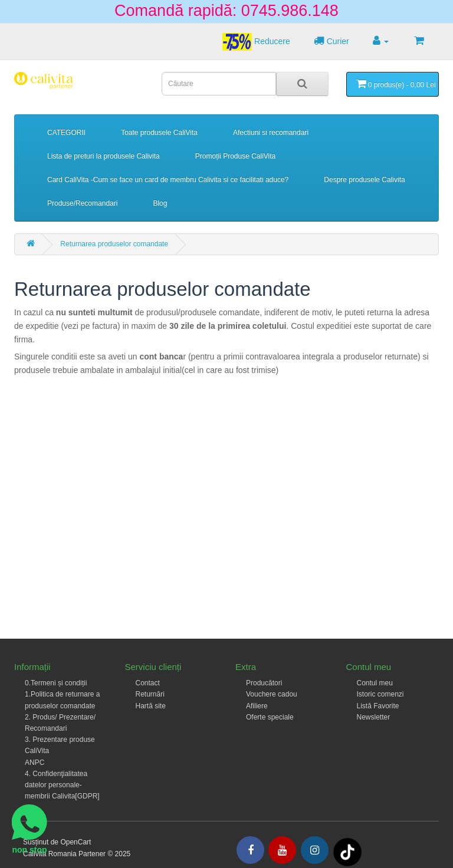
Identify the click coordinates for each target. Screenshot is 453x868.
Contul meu (375, 683)
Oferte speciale (270, 717)
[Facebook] (250, 850)
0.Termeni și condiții (56, 683)
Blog (160, 203)
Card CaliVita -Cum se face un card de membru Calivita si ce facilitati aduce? (168, 180)
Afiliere (257, 706)
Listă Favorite (378, 706)
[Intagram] (315, 850)
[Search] (302, 84)
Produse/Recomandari (82, 203)
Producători (264, 683)
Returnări (150, 694)
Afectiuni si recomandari (271, 133)
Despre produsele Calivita (364, 180)
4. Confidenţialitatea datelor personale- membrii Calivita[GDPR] (62, 785)
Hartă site (151, 706)
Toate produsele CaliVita (159, 133)
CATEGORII (66, 133)
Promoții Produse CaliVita (236, 156)
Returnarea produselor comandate (114, 244)
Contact (148, 683)
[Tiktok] (347, 852)
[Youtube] (282, 850)
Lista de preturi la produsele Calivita (104, 156)
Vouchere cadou (272, 694)
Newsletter (374, 717)
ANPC (35, 763)
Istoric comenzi (380, 694)
